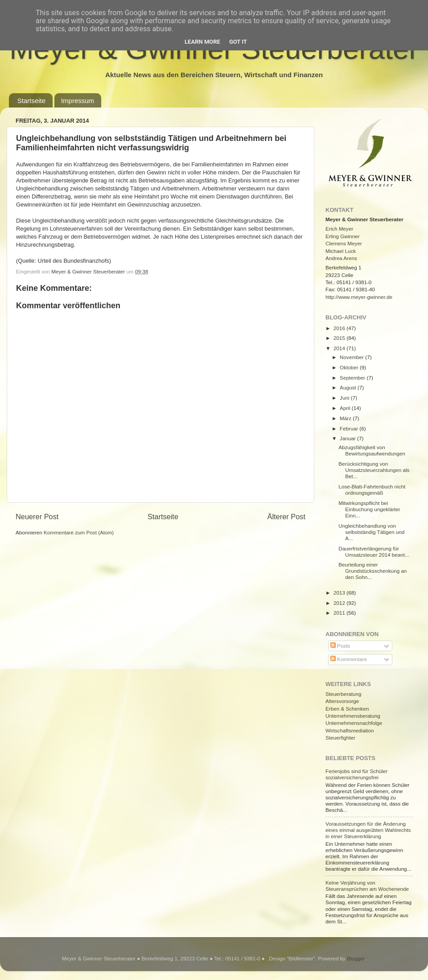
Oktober (350, 367)
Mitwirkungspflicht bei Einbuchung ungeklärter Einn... (369, 509)
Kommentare (349, 659)
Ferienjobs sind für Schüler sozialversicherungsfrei (356, 774)
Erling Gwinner (343, 236)
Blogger (356, 958)
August (349, 387)
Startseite (31, 101)
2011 (340, 613)
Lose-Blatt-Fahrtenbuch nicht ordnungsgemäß (372, 490)
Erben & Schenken (347, 709)
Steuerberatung (344, 694)
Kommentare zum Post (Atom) (79, 532)
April (346, 408)
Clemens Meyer (344, 243)
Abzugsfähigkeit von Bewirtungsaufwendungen (372, 450)
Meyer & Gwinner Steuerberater (89, 271)
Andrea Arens (341, 258)
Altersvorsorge (342, 701)
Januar (348, 438)
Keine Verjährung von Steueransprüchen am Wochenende (367, 886)
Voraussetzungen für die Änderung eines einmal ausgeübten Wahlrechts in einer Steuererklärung (368, 830)
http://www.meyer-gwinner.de (359, 297)
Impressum (78, 101)
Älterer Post (286, 517)
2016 (340, 328)
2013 (340, 593)
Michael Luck (341, 251)
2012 (340, 603)
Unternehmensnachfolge (354, 723)
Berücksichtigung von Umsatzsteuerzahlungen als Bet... (374, 470)
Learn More (202, 42)
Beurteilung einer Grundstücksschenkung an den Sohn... (372, 571)
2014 (340, 348)
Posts (340, 646)
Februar (350, 428)
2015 (340, 338)
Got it (238, 42)
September (353, 378)
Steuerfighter (340, 738)
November (352, 357)
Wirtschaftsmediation (350, 730)
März (346, 418)
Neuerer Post (37, 517)
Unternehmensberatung (353, 716)
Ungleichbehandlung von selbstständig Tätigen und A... (371, 532)
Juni (345, 398)
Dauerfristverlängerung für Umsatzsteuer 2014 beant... (374, 552)
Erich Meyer (339, 229)
